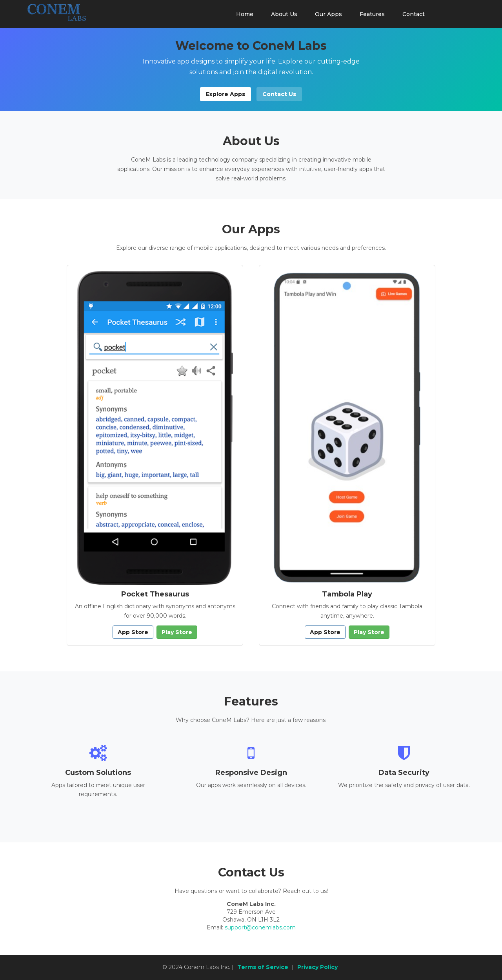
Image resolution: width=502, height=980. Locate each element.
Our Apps (328, 14)
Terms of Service (263, 967)
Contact (414, 14)
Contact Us (279, 94)
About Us (284, 14)
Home (245, 14)
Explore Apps (226, 94)
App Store (133, 632)
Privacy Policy (317, 967)
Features (372, 14)
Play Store (177, 632)
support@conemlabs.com (260, 927)
